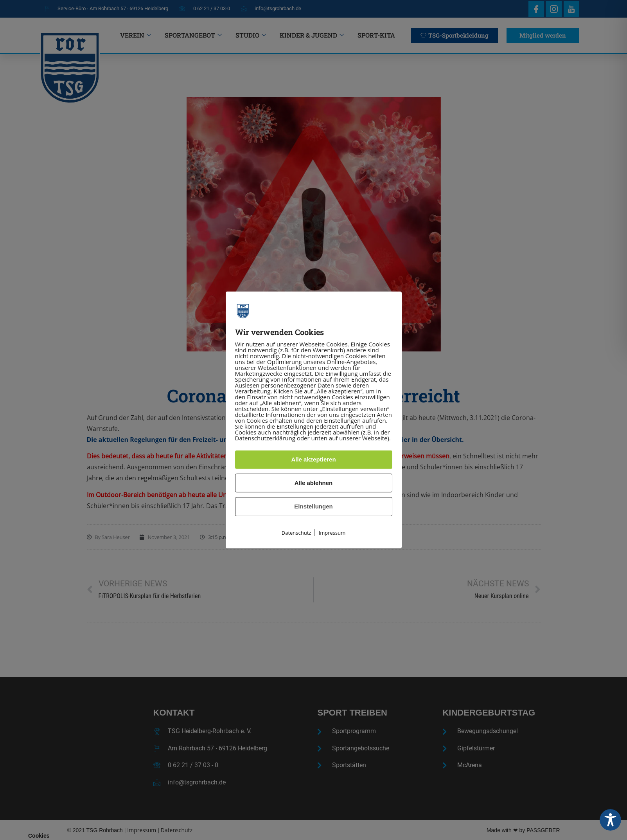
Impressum (332, 533)
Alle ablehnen (314, 483)
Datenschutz (296, 533)
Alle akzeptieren (313, 459)
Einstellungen (313, 506)
